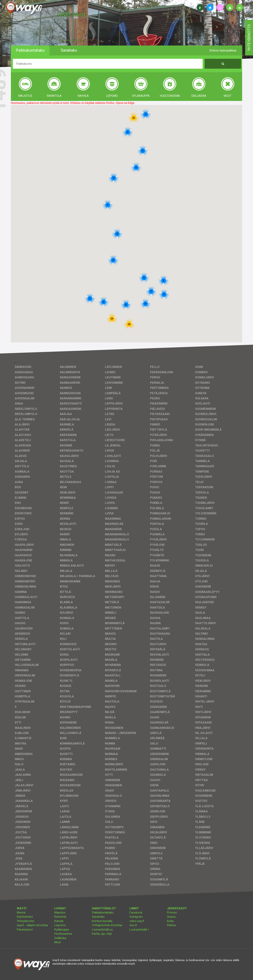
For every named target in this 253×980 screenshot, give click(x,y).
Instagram (136, 917)
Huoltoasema (63, 934)
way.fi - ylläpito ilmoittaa (32, 925)
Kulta (170, 921)
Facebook (136, 913)
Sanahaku (98, 917)
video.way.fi (137, 921)
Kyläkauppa (62, 930)
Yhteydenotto (26, 921)
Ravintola (60, 917)
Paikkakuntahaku (103, 913)
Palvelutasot (25, 930)
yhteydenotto (249, 38)
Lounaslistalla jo (102, 930)
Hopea (171, 917)
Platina (171, 925)
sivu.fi (133, 925)
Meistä (21, 913)
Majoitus (60, 913)
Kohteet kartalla (102, 921)
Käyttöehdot (25, 917)
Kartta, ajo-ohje (102, 934)
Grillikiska (60, 938)
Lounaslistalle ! (139, 930)
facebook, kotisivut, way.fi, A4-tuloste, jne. (72, 40)
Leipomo (60, 925)
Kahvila (59, 921)
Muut (58, 942)
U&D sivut (71, 14)
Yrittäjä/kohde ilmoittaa (107, 925)
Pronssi (172, 913)
